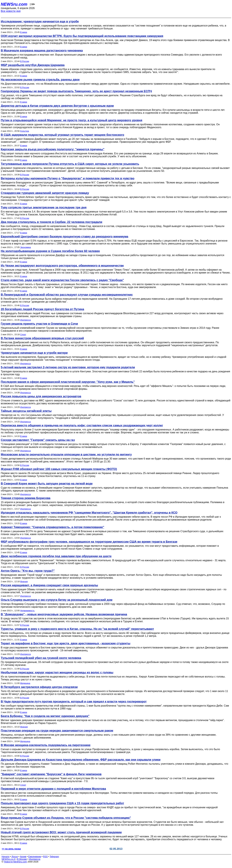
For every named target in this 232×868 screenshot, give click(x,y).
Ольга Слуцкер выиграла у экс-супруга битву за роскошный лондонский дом (57, 600)
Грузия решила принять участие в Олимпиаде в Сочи (39, 324)
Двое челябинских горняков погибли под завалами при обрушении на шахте (56, 556)
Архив (23, 857)
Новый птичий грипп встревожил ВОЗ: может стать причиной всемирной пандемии (61, 832)
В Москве (22, 859)
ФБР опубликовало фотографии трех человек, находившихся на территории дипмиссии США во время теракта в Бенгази (89, 542)
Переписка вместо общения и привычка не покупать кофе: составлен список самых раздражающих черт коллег (82, 425)
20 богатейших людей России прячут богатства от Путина (42, 309)
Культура (24, 131)
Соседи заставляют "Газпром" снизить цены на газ (38, 440)
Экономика (25, 247)
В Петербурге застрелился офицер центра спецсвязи (39, 687)
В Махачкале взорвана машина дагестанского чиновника (42, 51)
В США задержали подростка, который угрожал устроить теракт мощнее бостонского (63, 135)
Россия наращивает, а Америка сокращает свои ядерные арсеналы (49, 585)
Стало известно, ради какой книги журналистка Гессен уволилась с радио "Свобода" (62, 280)
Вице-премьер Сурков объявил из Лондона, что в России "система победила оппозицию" (66, 818)
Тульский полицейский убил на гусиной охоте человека (41, 658)
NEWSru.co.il (8, 859)
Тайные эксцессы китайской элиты (26, 411)
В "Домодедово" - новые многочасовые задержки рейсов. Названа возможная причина (64, 614)
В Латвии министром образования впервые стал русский (42, 338)
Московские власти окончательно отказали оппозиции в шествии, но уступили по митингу (66, 455)
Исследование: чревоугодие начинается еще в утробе (40, 21)
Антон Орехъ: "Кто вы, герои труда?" (28, 571)
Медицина (25, 683)
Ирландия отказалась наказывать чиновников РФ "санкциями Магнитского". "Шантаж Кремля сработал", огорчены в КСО (89, 513)
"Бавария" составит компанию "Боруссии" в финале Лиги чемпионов (51, 774)
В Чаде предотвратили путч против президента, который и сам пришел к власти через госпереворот (74, 702)
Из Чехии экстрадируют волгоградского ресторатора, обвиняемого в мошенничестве (62, 266)
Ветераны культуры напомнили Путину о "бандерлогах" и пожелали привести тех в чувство (68, 178)
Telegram (54, 857)
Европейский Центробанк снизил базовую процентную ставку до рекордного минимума (65, 237)
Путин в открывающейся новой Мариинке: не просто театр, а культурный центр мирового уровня (72, 120)
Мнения (24, 581)
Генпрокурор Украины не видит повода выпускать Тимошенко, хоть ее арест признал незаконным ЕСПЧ (76, 91)
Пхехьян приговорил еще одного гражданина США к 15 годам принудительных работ (62, 803)
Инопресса (25, 320)
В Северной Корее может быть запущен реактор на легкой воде (47, 484)
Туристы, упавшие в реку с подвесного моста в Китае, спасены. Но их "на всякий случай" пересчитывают (77, 629)
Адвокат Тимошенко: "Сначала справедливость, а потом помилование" (53, 527)
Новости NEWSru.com (15, 862)
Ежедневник (35, 857)
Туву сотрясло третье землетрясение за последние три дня (44, 207)
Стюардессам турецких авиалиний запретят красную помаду (45, 193)
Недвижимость (27, 611)
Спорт (23, 334)
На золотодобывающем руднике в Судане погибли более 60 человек (50, 251)
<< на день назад (11, 849)
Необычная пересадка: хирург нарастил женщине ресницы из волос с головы (57, 672)
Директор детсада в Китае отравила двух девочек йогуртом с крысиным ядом (57, 106)
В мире (24, 32)
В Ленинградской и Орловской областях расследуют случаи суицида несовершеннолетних (67, 295)
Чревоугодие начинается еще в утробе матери (34, 353)
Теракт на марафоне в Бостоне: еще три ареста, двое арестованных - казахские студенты (66, 643)
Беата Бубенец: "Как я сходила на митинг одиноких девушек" (45, 716)
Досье (15, 857)
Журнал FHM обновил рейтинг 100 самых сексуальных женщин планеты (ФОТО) (59, 469)
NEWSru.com (14, 4)
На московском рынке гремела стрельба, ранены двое (40, 80)
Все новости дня (11, 11)
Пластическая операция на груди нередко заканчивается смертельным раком (57, 731)
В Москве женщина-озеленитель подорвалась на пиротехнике (46, 745)
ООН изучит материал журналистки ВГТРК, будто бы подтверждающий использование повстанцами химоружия (82, 36)
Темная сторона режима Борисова (26, 498)
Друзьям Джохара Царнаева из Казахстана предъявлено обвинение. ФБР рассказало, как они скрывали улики (81, 760)
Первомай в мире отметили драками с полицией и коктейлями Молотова (53, 789)
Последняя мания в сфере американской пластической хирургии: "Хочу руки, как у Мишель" (68, 382)
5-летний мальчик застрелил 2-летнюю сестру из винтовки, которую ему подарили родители (68, 367)
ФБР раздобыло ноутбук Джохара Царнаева (33, 65)
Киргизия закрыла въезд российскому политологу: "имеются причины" (53, 149)
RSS (45, 857)
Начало (6, 857)
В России (25, 61)
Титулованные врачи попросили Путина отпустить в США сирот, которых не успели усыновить (70, 164)
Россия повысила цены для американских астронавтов (41, 396)
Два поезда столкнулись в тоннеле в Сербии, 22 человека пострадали (52, 222)
